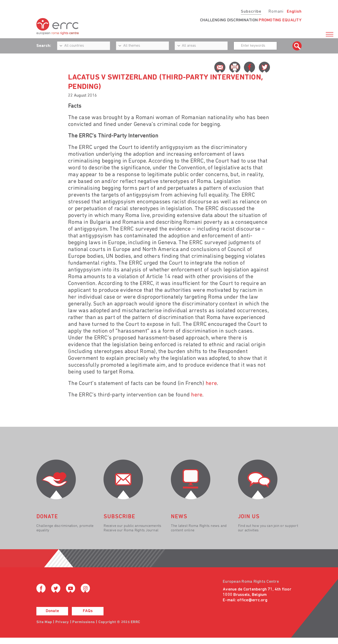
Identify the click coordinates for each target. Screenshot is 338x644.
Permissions (84, 622)
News (179, 517)
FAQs (88, 611)
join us (249, 517)
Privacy (62, 622)
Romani (276, 12)
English (294, 12)
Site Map (44, 622)
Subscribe (251, 12)
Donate (52, 611)
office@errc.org (252, 600)
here (211, 384)
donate (47, 517)
